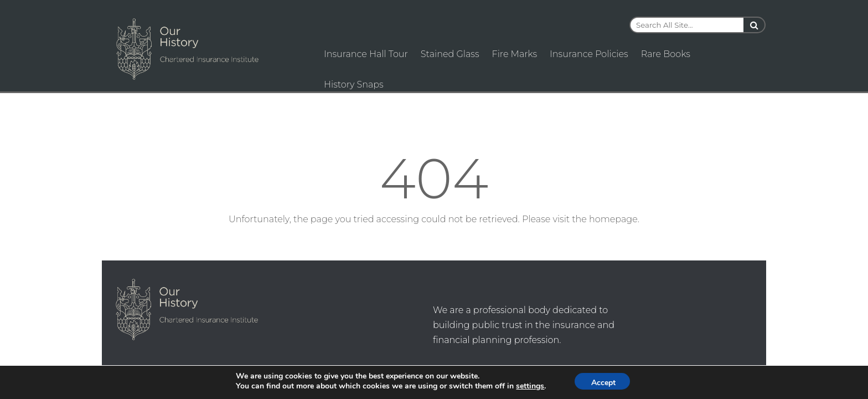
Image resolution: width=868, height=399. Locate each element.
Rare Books (666, 54)
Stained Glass (450, 54)
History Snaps (354, 85)
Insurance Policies (589, 54)
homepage (613, 219)
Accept (603, 383)
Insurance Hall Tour (366, 54)
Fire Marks (515, 54)
